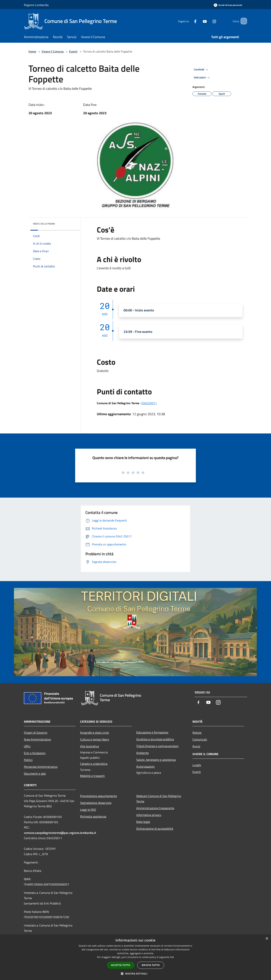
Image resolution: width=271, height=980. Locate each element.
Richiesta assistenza (93, 816)
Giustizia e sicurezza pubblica (155, 739)
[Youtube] (199, 21)
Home (32, 51)
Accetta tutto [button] (121, 965)
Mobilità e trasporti (92, 776)
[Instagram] (209, 21)
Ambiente (143, 753)
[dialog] (135, 957)
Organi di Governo (36, 733)
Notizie (197, 733)
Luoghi (197, 765)
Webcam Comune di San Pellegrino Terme (159, 799)
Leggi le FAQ (88, 810)
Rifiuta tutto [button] (151, 965)
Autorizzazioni (145, 767)
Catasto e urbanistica (94, 764)
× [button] (267, 939)
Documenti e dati (35, 774)
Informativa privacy (149, 815)
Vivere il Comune (53, 51)
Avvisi (196, 746)
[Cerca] (243, 21)
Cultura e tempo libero (95, 739)
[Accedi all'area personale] (228, 5)
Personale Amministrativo (41, 767)
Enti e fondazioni (35, 753)
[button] (135, 974)
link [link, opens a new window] (172, 957)
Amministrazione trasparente (155, 808)
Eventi (73, 51)
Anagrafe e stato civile (95, 733)
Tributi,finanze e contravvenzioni (157, 746)
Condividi (202, 70)
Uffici (27, 746)
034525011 (149, 403)
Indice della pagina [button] (44, 224)
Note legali (143, 822)
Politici (28, 760)
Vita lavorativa (89, 746)
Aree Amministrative (37, 739)
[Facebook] (190, 21)
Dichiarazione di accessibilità (155, 829)
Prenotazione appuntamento (98, 796)
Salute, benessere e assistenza (156, 760)
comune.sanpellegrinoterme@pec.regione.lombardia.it (60, 833)
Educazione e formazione (152, 732)
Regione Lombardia (36, 5)
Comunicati (200, 739)
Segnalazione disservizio (96, 803)
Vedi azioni (202, 78)
